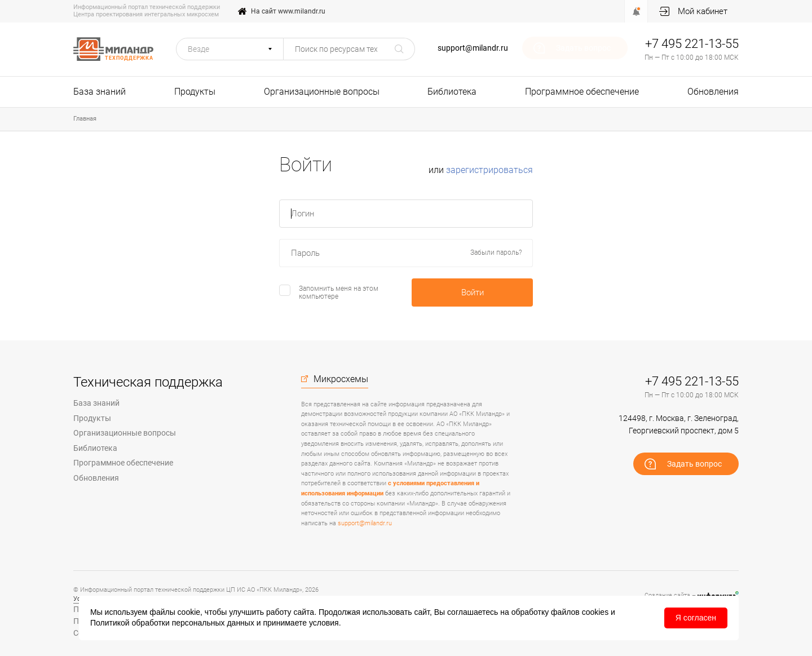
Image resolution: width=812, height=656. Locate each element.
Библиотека (452, 92)
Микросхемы (341, 379)
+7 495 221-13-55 (692, 44)
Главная (85, 119)
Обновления (713, 92)
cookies (595, 612)
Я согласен (696, 618)
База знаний (100, 92)
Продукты (195, 92)
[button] (230, 49)
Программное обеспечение (582, 92)
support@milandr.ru (473, 48)
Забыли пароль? (496, 253)
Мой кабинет (703, 11)
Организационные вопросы (322, 92)
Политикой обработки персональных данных (172, 623)
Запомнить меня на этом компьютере (339, 293)
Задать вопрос (583, 48)
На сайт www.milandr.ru (288, 11)
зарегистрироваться (489, 170)
